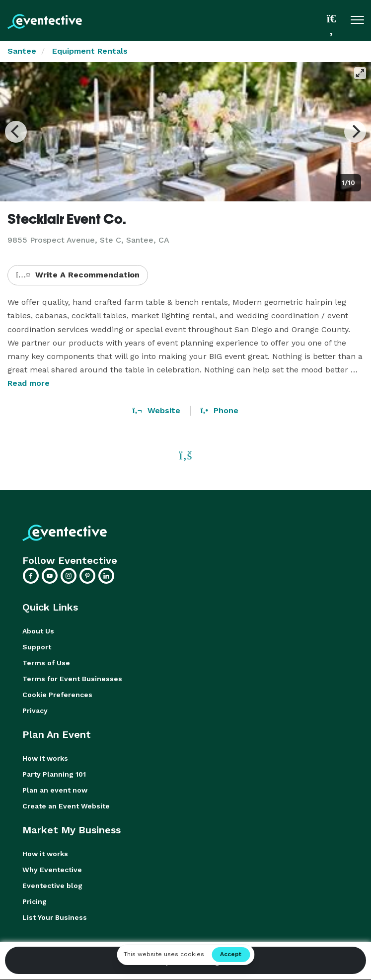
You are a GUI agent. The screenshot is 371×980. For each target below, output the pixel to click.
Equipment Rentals (90, 51)
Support (37, 647)
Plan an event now (55, 790)
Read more (29, 383)
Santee (22, 51)
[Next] (355, 132)
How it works (45, 758)
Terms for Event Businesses (72, 679)
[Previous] (16, 132)
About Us (38, 631)
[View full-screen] (360, 73)
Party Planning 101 (54, 774)
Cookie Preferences (57, 695)
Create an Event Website (66, 806)
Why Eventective (52, 870)
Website (156, 410)
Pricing (35, 901)
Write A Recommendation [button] (78, 275)
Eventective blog (52, 886)
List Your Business (55, 917)
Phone (220, 410)
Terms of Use (46, 663)
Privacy (35, 711)
